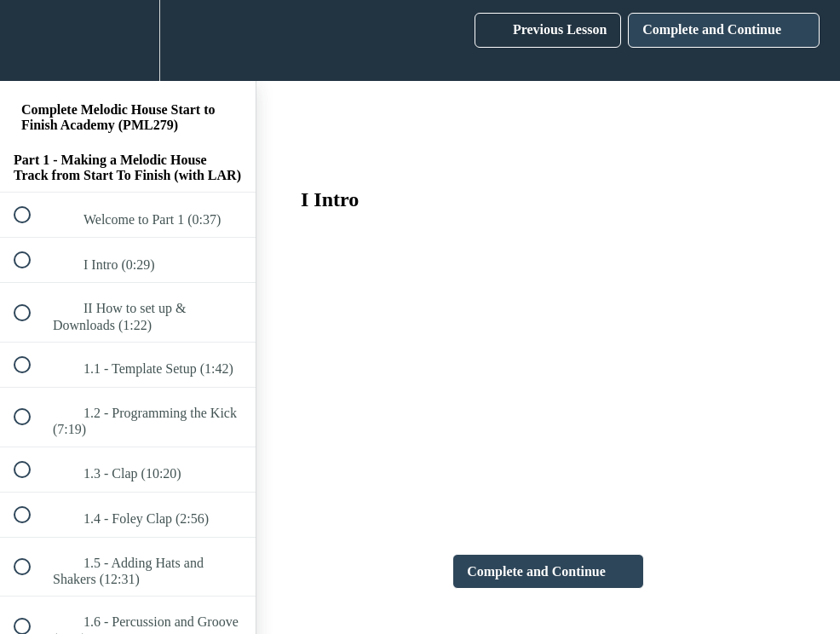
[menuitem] (128, 40)
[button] (32, 40)
